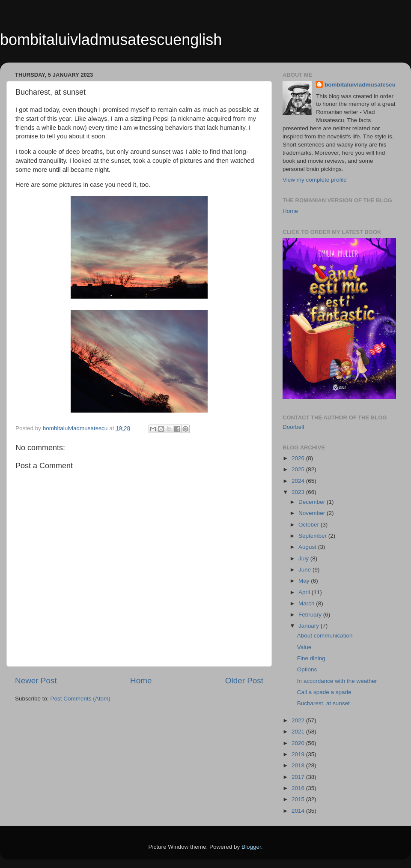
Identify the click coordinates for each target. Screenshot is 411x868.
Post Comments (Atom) (80, 699)
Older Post (244, 681)
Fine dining (311, 658)
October (310, 525)
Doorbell (293, 427)
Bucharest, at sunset (323, 703)
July (304, 558)
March (307, 603)
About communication (325, 636)
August (308, 547)
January (310, 626)
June (305, 570)
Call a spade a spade (324, 692)
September (313, 536)
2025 (299, 469)
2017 (299, 777)
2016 (299, 788)
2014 (299, 811)
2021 (299, 732)
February (311, 615)
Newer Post (36, 681)
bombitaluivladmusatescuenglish (111, 40)
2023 (299, 492)
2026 (299, 458)
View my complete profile (315, 180)
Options (307, 669)
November (313, 513)
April (305, 592)
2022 (299, 720)
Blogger (251, 847)
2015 (299, 799)
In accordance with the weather (337, 681)
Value (304, 647)
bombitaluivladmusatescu (360, 85)
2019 (299, 754)
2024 (299, 481)
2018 (299, 765)
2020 (299, 743)
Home (141, 681)
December (313, 502)
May (305, 581)
